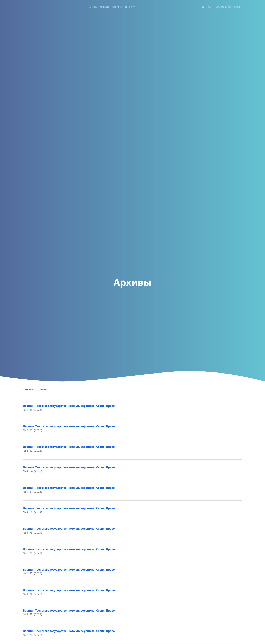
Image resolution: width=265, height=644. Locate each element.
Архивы (117, 7)
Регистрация (223, 7)
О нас (129, 7)
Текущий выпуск (98, 7)
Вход (237, 7)
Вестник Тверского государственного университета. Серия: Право (69, 406)
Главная (28, 389)
